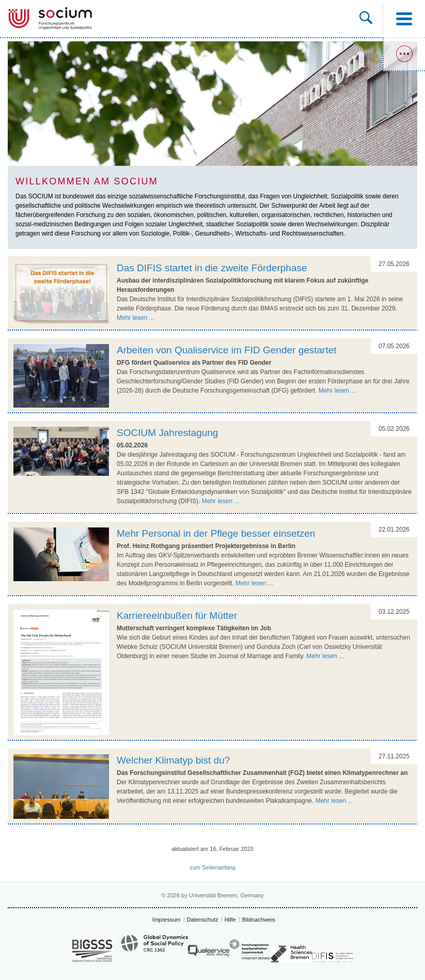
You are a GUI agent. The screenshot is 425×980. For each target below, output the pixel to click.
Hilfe (230, 920)
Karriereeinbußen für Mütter (177, 616)
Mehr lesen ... (136, 318)
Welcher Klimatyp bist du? (173, 760)
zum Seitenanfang (213, 867)
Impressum (166, 920)
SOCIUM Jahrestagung (167, 433)
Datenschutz (203, 920)
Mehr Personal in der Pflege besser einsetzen (216, 533)
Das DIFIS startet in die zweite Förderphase (212, 268)
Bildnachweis (259, 920)
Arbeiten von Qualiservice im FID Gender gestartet (227, 350)
